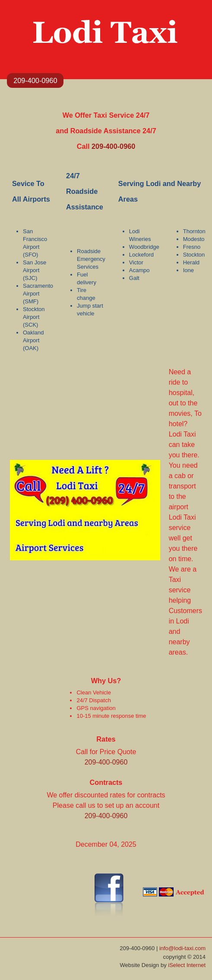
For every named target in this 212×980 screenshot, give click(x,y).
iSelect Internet (187, 965)
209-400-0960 (35, 80)
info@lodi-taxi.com (182, 948)
